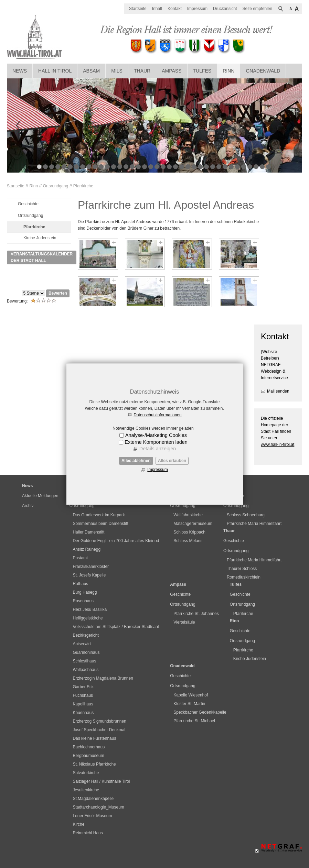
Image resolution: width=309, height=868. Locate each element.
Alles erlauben (172, 461)
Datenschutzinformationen (157, 415)
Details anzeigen (158, 449)
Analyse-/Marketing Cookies (156, 435)
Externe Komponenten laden (156, 442)
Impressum (157, 470)
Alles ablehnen (136, 461)
